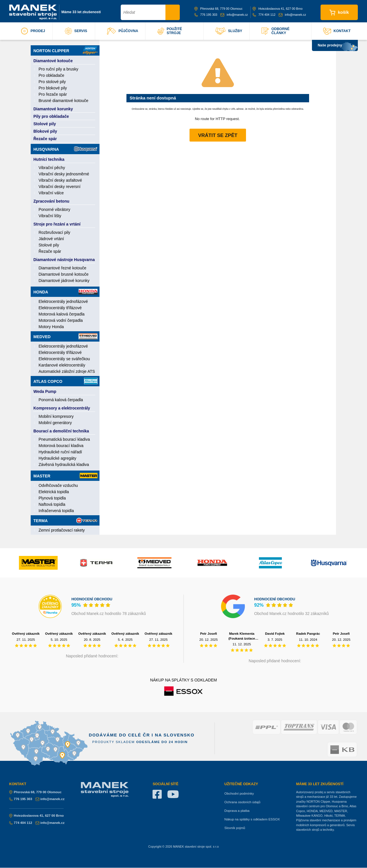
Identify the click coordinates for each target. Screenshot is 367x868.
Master (66, 476)
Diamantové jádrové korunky (64, 281)
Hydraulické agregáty (58, 458)
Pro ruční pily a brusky (59, 69)
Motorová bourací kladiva (61, 446)
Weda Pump (45, 391)
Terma (66, 520)
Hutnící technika (49, 159)
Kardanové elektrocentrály (62, 365)
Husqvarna (66, 149)
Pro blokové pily (53, 88)
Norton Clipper (66, 50)
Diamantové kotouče (53, 61)
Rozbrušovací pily (55, 232)
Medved (66, 336)
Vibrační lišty (50, 216)
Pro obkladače (52, 75)
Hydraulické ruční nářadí (60, 452)
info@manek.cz (234, 15)
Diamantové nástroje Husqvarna (64, 260)
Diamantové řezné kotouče (63, 268)
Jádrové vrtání (51, 239)
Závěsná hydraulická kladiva (64, 465)
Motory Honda (51, 327)
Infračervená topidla (56, 511)
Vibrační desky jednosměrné (64, 174)
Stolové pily (45, 124)
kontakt (337, 31)
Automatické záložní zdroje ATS (67, 371)
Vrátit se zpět (218, 135)
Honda (66, 292)
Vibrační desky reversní (60, 187)
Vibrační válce (51, 193)
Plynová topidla (52, 498)
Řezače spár (45, 139)
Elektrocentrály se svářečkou (64, 359)
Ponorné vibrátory (55, 209)
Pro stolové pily (52, 82)
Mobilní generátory (55, 423)
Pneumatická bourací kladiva (64, 439)
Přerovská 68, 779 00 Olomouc (218, 9)
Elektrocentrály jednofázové (63, 301)
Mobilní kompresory (56, 416)
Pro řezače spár (53, 94)
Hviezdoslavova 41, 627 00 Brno (278, 9)
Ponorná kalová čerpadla (61, 400)
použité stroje (170, 31)
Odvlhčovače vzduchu (58, 485)
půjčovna (123, 31)
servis (76, 31)
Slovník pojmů (235, 828)
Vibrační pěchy (52, 168)
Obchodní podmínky (239, 793)
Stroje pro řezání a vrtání (57, 224)
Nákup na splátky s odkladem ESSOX (252, 819)
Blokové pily (45, 131)
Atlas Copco (66, 381)
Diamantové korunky (53, 109)
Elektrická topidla (54, 492)
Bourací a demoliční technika (61, 431)
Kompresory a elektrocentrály (62, 408)
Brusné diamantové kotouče (64, 101)
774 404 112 (264, 15)
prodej (33, 31)
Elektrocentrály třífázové (60, 308)
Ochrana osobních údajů (242, 802)
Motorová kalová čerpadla (62, 314)
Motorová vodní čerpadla (61, 320)
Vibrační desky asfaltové (60, 180)
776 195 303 (206, 15)
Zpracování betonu (51, 201)
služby (229, 31)
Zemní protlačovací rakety (62, 530)
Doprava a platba (237, 811)
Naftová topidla (52, 504)
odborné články (275, 31)
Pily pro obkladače (51, 116)
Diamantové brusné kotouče (64, 274)
